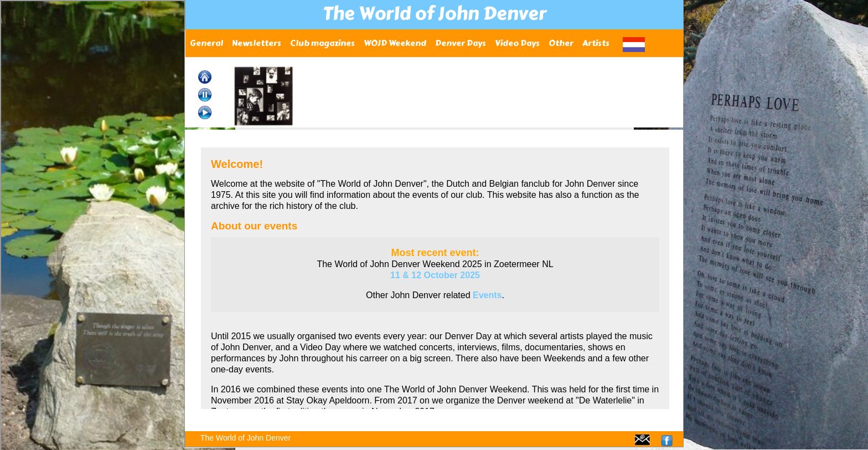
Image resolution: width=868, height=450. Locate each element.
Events (487, 295)
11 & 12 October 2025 (435, 275)
